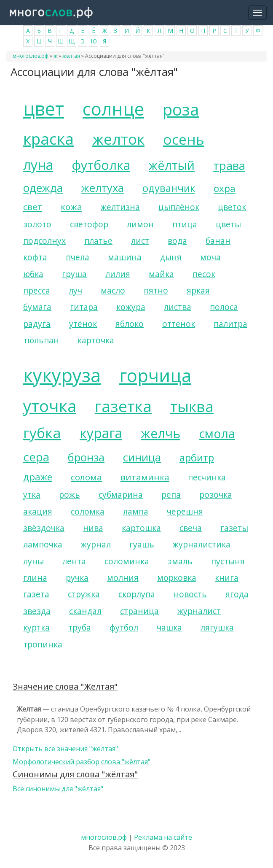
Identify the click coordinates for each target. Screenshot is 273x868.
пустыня (228, 561)
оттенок (179, 324)
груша (74, 274)
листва (178, 307)
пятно (156, 290)
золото (37, 224)
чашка (169, 627)
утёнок (83, 324)
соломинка (127, 561)
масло (113, 290)
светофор (89, 224)
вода (177, 241)
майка (161, 274)
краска (48, 139)
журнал (96, 544)
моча (210, 257)
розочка (216, 495)
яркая (198, 290)
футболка (101, 165)
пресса (37, 290)
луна (38, 165)
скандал (85, 611)
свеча (191, 528)
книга (227, 578)
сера (36, 457)
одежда (43, 188)
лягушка (217, 627)
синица (142, 457)
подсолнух (44, 241)
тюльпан (41, 340)
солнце (113, 109)
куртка (36, 627)
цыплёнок (179, 207)
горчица (155, 375)
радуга (37, 324)
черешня (185, 511)
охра (225, 188)
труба (80, 627)
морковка (177, 578)
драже (38, 477)
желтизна (120, 207)
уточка (50, 406)
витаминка (145, 477)
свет (33, 207)
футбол (124, 627)
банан (218, 241)
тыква (192, 406)
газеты (234, 528)
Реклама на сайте (163, 837)
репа (171, 495)
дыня (171, 257)
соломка (88, 511)
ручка (77, 578)
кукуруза (62, 375)
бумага (37, 307)
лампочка (43, 544)
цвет (44, 109)
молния (123, 578)
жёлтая (71, 56)
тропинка (43, 644)
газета (36, 594)
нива (93, 528)
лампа (136, 511)
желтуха (103, 188)
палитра (230, 324)
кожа (71, 207)
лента (74, 561)
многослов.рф (31, 56)
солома (86, 477)
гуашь (142, 544)
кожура (131, 307)
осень (184, 139)
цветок (232, 207)
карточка (96, 340)
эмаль (180, 561)
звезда (37, 611)
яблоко (130, 324)
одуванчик (169, 188)
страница (139, 611)
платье (98, 241)
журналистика (202, 544)
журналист (199, 611)
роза (181, 109)
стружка (84, 594)
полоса (224, 307)
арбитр (197, 457)
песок (204, 274)
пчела (78, 257)
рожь (70, 495)
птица (185, 224)
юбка (33, 274)
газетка (123, 406)
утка (32, 495)
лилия (118, 274)
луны (33, 561)
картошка (141, 528)
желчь (161, 433)
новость (190, 594)
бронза (86, 457)
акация (38, 511)
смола (217, 433)
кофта (35, 257)
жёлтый (172, 165)
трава (229, 166)
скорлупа (137, 594)
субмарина (121, 495)
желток (118, 139)
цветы (228, 224)
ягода (237, 594)
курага (101, 433)
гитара (84, 307)
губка (42, 433)
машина (125, 257)
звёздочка (44, 528)
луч (75, 290)
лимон (140, 224)
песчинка (207, 477)
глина (35, 578)
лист (140, 241)
